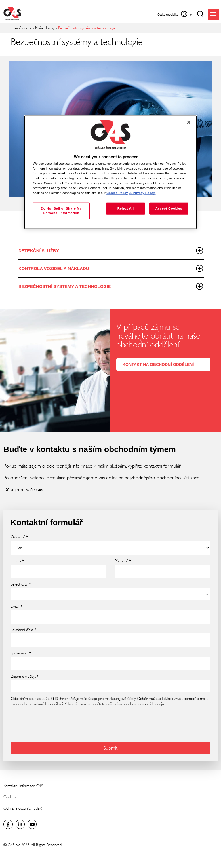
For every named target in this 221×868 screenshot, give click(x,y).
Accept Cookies (169, 208)
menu (213, 14)
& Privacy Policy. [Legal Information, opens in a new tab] (143, 193)
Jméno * (17, 561)
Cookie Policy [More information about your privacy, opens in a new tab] (117, 193)
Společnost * (21, 653)
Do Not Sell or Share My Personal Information (61, 211)
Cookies (10, 797)
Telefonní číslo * (23, 630)
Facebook (8, 824)
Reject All (126, 208)
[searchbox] (16, 685)
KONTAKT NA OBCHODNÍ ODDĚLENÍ (158, 364)
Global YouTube (32, 824)
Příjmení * (123, 561)
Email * (17, 607)
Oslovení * (19, 537)
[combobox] (110, 594)
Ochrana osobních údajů (23, 808)
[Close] (189, 122)
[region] (110, 172)
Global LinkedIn (20, 824)
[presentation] (54, 724)
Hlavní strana (21, 28)
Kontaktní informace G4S (23, 786)
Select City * (21, 584)
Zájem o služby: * (25, 677)
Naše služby (45, 28)
